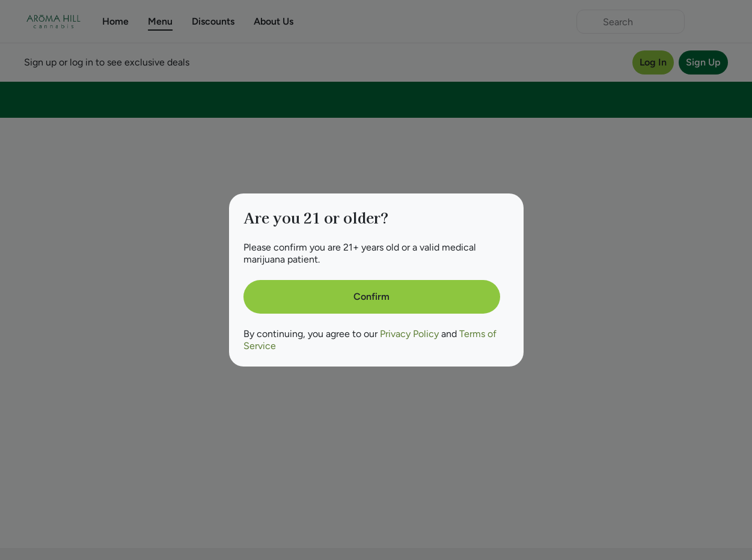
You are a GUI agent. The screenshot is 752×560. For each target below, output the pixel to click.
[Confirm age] (372, 297)
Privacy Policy (409, 334)
